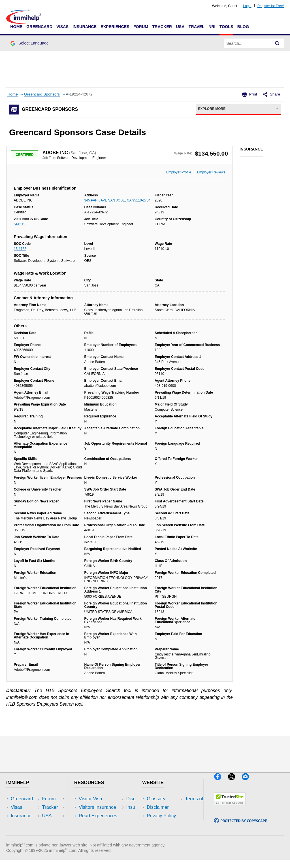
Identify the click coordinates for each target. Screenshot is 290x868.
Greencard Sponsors (42, 94)
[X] (235, 783)
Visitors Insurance (97, 807)
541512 (20, 224)
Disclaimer (158, 807)
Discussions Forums (100, 824)
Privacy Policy (161, 816)
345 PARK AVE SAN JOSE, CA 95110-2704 (118, 200)
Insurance (85, 27)
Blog (243, 27)
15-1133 (20, 249)
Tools (226, 27)
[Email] (248, 783)
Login (247, 6)
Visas (62, 27)
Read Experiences (98, 816)
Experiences (115, 27)
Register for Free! (271, 6)
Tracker (162, 27)
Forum (141, 27)
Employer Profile (179, 172)
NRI (212, 27)
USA (180, 27)
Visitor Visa (90, 799)
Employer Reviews (211, 172)
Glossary (156, 799)
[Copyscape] (240, 826)
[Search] (277, 43)
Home (16, 27)
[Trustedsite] (230, 808)
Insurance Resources (101, 833)
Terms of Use (161, 824)
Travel (197, 27)
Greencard (39, 27)
